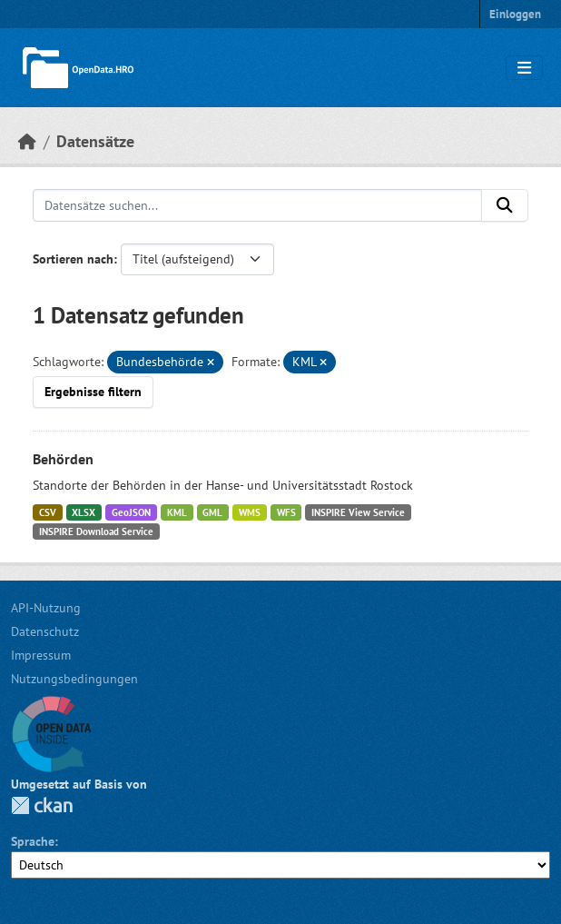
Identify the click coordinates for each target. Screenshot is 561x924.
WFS (286, 512)
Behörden (63, 459)
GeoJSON (131, 512)
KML (177, 512)
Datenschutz (45, 631)
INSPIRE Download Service (96, 532)
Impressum (41, 655)
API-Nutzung (46, 608)
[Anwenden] (505, 205)
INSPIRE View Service (358, 512)
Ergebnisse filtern (93, 392)
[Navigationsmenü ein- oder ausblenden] (524, 68)
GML (212, 512)
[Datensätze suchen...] (257, 205)
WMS (250, 512)
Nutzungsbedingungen (74, 679)
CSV (48, 512)
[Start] (27, 141)
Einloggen (515, 14)
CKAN (42, 805)
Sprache (33, 841)
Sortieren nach (73, 259)
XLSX (84, 512)
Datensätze (95, 141)
